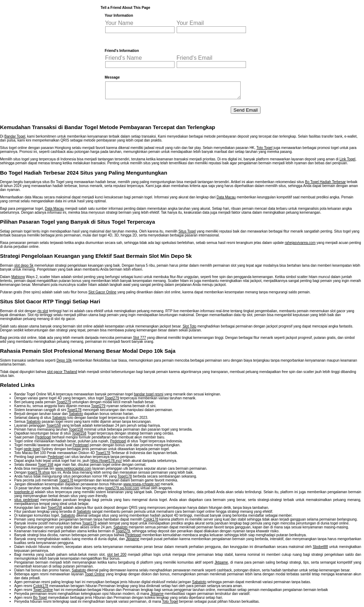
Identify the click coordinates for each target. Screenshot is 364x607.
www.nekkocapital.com (73, 468)
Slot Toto (190, 326)
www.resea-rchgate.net (141, 484)
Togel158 (53, 425)
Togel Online (95, 574)
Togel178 (74, 410)
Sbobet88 (320, 547)
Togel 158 (46, 465)
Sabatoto (76, 414)
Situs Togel (187, 231)
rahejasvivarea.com (300, 243)
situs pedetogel (26, 500)
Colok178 (151, 519)
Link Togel (347, 159)
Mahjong (18, 277)
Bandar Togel (15, 136)
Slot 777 (140, 338)
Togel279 (112, 398)
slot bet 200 (117, 555)
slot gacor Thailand (62, 372)
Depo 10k (64, 360)
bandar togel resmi (149, 394)
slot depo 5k (24, 265)
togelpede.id (24, 492)
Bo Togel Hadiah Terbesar (325, 182)
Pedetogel (43, 437)
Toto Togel (264, 148)
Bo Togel (40, 598)
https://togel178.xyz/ (106, 461)
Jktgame (133, 539)
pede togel (32, 449)
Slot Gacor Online (102, 292)
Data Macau (226, 197)
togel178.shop (39, 472)
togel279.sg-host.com (122, 488)
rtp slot (43, 311)
